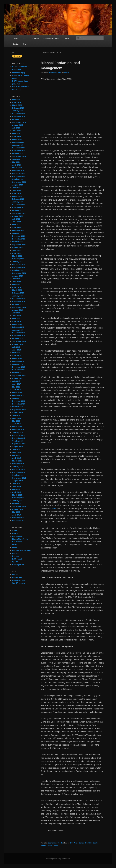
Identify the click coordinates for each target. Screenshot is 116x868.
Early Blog (35, 38)
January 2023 (18, 202)
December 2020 (19, 264)
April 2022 (17, 228)
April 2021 (17, 253)
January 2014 (18, 501)
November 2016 (19, 404)
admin (67, 73)
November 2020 (19, 267)
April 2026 (17, 102)
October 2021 (18, 242)
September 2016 (19, 410)
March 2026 (17, 105)
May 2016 (16, 421)
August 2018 (18, 344)
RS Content (17, 559)
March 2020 (17, 290)
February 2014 (18, 498)
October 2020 (18, 270)
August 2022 (18, 216)
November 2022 (19, 208)
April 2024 (17, 165)
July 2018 (16, 347)
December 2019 (19, 299)
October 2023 (18, 179)
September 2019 (19, 307)
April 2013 (17, 515)
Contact (16, 44)
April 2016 (17, 424)
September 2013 (19, 506)
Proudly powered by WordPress (58, 859)
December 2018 (19, 333)
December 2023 (19, 173)
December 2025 (19, 114)
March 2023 (17, 196)
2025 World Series (77, 843)
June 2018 (17, 350)
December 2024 (19, 148)
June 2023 (17, 191)
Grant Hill (88, 843)
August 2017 (18, 378)
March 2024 (17, 168)
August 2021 (18, 247)
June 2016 (17, 418)
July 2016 (16, 415)
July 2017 (16, 381)
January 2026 (18, 111)
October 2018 (18, 338)
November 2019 (19, 302)
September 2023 (19, 182)
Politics (15, 553)
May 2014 (16, 489)
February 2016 (18, 429)
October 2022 (18, 210)
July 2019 (16, 313)
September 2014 (19, 478)
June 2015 (17, 452)
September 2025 (19, 122)
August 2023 (18, 185)
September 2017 (19, 375)
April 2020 (17, 287)
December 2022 (19, 205)
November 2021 (19, 239)
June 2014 (17, 486)
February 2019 (18, 327)
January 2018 (18, 364)
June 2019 (17, 316)
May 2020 (16, 284)
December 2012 (19, 521)
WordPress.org (19, 583)
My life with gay (19, 73)
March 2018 (17, 358)
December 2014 (19, 469)
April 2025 (17, 137)
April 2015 (17, 458)
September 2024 (19, 156)
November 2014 (19, 472)
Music (15, 548)
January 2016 (18, 432)
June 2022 (17, 222)
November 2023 (19, 176)
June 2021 (17, 250)
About (24, 38)
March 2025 (17, 139)
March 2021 (17, 256)
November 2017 (19, 370)
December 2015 (19, 435)
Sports (60, 843)
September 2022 (19, 213)
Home (15, 38)
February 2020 (18, 293)
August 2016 (18, 413)
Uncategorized (18, 565)
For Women (17, 542)
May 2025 (16, 134)
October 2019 (18, 304)
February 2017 (18, 395)
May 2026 (16, 99)
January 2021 (18, 262)
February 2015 (18, 464)
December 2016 (19, 401)
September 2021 (19, 245)
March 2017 (17, 393)
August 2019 (18, 310)
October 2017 (18, 373)
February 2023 (18, 199)
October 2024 (18, 153)
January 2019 (18, 330)
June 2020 (17, 282)
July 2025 (16, 128)
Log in (15, 575)
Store (25, 44)
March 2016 (17, 427)
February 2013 (18, 518)
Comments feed (19, 580)
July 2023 (16, 188)
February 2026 (18, 108)
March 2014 (17, 495)
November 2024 (19, 151)
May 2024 (16, 162)
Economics (52, 843)
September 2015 (19, 444)
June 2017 (17, 384)
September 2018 (19, 341)
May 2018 (16, 353)
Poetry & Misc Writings (22, 550)
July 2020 (16, 279)
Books (15, 533)
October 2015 (18, 441)
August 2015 (18, 447)
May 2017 (16, 387)
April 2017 (17, 390)
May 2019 (16, 319)
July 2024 (16, 159)
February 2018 (18, 361)
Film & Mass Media (20, 539)
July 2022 (16, 219)
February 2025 (18, 142)
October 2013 (18, 504)
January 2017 (18, 398)
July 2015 (16, 449)
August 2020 (18, 276)
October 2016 (18, 407)
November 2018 (19, 336)
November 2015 (19, 438)
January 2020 (18, 296)
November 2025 (19, 117)
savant (53, 508)
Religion (16, 556)
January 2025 (18, 145)
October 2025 (18, 119)
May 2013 (16, 512)
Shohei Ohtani (53, 845)
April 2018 (17, 356)
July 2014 (16, 484)
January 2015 (18, 467)
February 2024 (18, 171)
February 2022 (18, 230)
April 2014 (17, 492)
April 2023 (17, 193)
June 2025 (17, 131)
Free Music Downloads (52, 38)
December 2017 (19, 367)
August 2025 (18, 125)
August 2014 (18, 481)
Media (68, 38)
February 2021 (18, 259)
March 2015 (17, 461)
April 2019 (17, 321)
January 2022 (18, 233)
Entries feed (17, 577)
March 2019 (17, 324)
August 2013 (18, 509)
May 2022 (16, 225)
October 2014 (18, 475)
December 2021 (19, 236)
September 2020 (19, 273)
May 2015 (16, 455)
